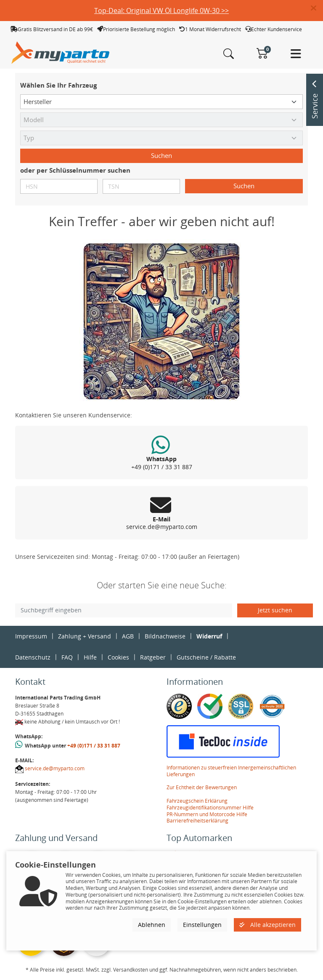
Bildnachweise (165, 636)
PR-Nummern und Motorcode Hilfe (207, 814)
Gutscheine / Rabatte (206, 657)
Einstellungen (202, 925)
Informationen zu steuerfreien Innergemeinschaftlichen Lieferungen (231, 771)
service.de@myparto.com (55, 768)
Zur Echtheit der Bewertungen (202, 787)
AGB (128, 636)
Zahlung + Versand (85, 636)
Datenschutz (33, 657)
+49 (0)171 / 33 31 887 (94, 746)
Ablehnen (152, 925)
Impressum (31, 636)
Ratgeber (153, 657)
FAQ (67, 657)
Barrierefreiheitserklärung (197, 821)
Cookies (118, 657)
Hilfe (90, 657)
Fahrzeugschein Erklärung (197, 801)
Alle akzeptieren (267, 925)
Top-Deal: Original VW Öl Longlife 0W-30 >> (161, 11)
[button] (317, 8)
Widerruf (209, 636)
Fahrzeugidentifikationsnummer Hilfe (210, 808)
